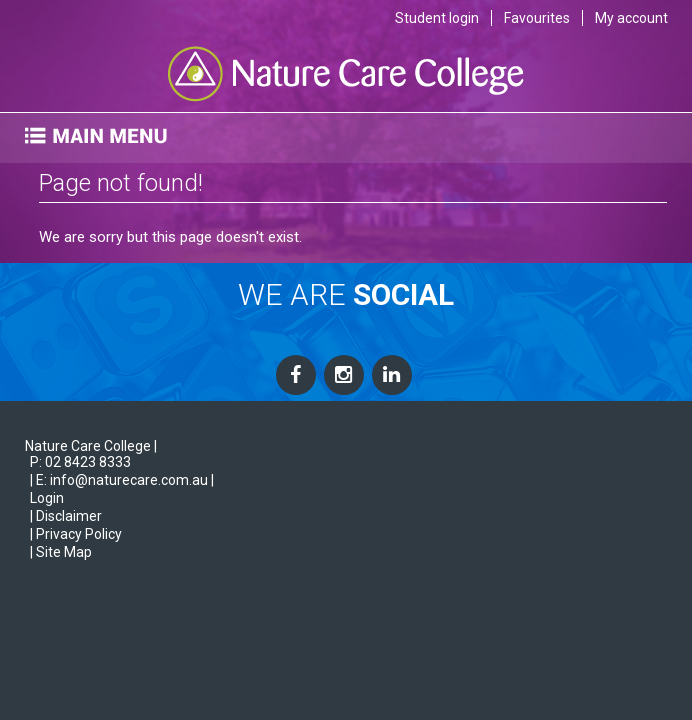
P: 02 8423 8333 (80, 462)
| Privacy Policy (76, 534)
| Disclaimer (66, 516)
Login (47, 498)
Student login (437, 18)
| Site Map (61, 552)
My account (631, 18)
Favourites (537, 18)
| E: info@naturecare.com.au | (122, 480)
